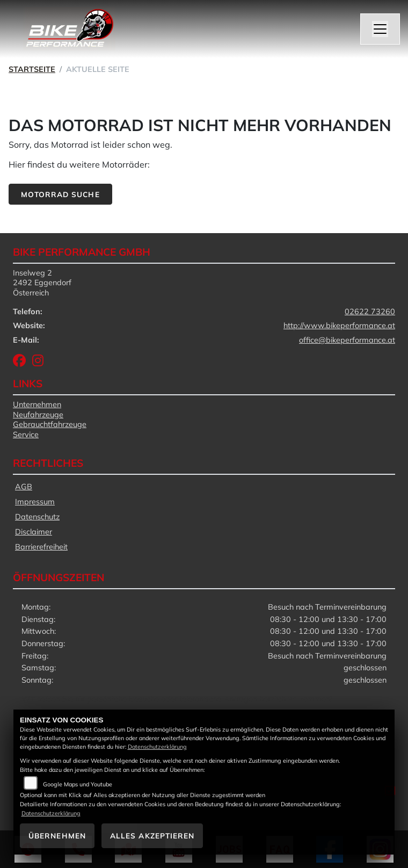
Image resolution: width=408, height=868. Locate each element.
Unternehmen (37, 404)
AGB (24, 487)
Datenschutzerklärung (157, 747)
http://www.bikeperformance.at (339, 325)
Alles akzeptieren (152, 836)
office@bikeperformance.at (347, 340)
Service (26, 435)
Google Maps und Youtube (78, 784)
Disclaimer (34, 532)
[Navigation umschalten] (380, 29)
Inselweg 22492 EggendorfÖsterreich (42, 283)
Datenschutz (37, 517)
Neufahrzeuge (38, 415)
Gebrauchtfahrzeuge (50, 424)
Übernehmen (57, 836)
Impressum (35, 502)
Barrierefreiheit (41, 547)
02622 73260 (370, 312)
